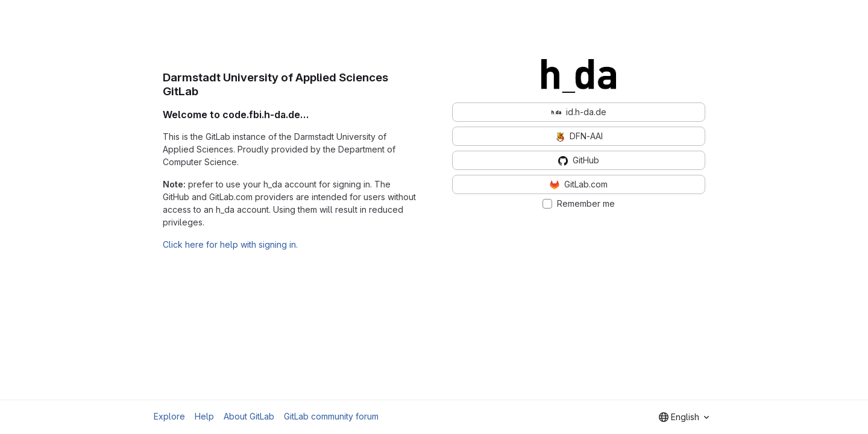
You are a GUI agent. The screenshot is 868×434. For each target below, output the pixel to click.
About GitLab (249, 416)
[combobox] (684, 417)
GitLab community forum (331, 416)
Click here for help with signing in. (230, 244)
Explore (169, 416)
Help (204, 416)
